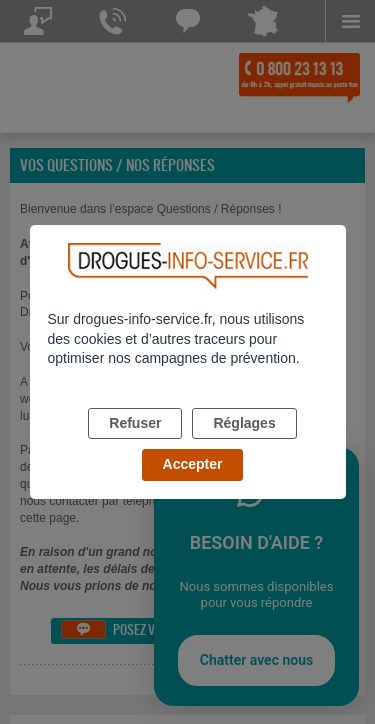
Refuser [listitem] (135, 423)
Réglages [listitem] (244, 423)
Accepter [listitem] (193, 464)
